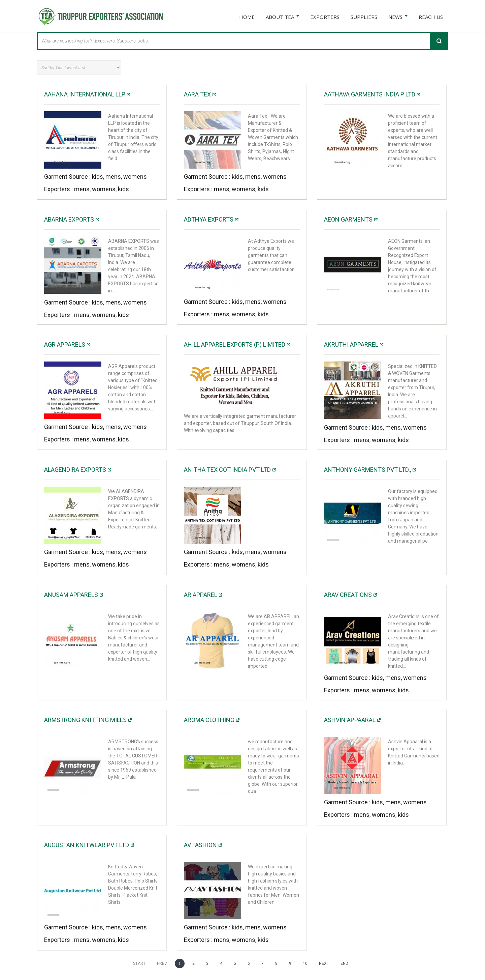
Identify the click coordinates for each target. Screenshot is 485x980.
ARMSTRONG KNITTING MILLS (85, 719)
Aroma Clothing (209, 719)
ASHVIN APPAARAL (350, 719)
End (344, 963)
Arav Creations (348, 594)
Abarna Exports (69, 219)
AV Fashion (200, 845)
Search (439, 40)
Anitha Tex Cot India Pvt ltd (227, 469)
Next (324, 963)
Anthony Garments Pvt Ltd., (367, 469)
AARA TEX (197, 94)
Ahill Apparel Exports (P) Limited (235, 344)
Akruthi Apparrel (351, 344)
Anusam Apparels (71, 594)
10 (305, 963)
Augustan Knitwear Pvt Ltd (87, 845)
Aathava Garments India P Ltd (370, 94)
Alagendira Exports (75, 469)
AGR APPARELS (65, 344)
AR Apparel (201, 594)
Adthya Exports (209, 219)
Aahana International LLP (85, 94)
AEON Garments (348, 219)
